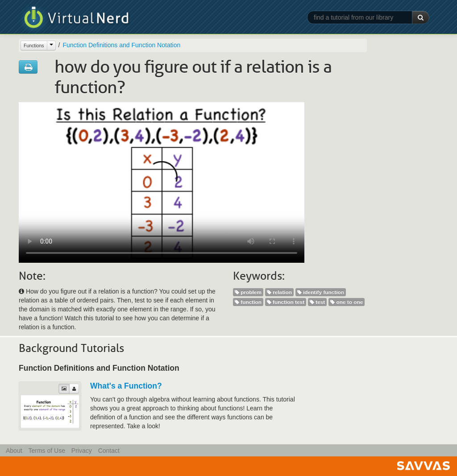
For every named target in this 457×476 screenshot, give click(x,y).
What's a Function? (126, 386)
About (14, 451)
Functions (34, 46)
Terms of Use (46, 451)
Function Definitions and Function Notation (121, 45)
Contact (109, 451)
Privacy (82, 451)
